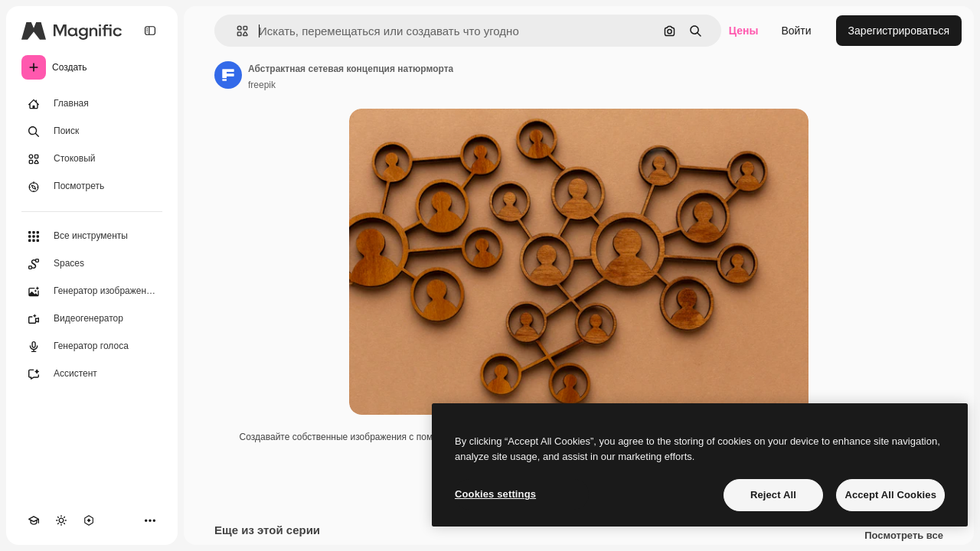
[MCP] (89, 520)
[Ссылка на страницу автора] (228, 75)
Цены (744, 31)
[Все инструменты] (92, 236)
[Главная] (92, 104)
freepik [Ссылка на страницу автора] (262, 85)
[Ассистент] (92, 374)
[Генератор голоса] (92, 347)
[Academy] (34, 520)
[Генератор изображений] (92, 292)
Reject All (773, 495)
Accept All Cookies (890, 495)
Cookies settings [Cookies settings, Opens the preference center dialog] (495, 494)
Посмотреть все (904, 536)
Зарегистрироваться (899, 31)
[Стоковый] (92, 159)
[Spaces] (92, 264)
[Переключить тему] (61, 520)
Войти (796, 31)
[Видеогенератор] (92, 319)
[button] (236, 31)
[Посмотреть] (92, 187)
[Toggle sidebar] (150, 31)
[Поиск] (92, 132)
